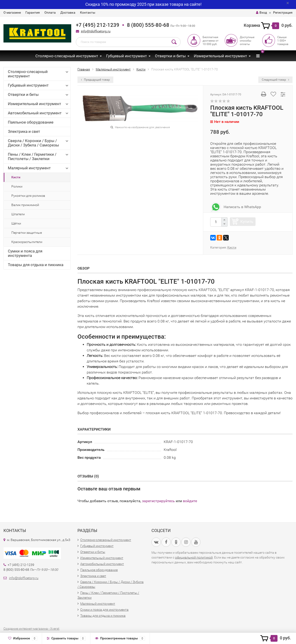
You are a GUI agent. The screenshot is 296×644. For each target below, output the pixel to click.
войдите (190, 501)
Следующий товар (275, 80)
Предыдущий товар (95, 80)
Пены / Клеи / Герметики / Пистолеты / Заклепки (39, 156)
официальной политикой (194, 557)
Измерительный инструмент (220, 56)
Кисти (16, 177)
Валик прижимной (25, 205)
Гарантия (33, 12)
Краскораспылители (27, 242)
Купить (247, 222)
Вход (261, 12)
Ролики (17, 186)
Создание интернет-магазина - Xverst (31, 629)
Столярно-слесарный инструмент (67, 56)
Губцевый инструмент (126, 56)
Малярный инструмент (39, 168)
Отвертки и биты (170, 56)
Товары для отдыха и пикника (36, 265)
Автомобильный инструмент (39, 113)
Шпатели (18, 214)
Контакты (88, 12)
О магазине (12, 12)
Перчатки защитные (27, 233)
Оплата (50, 12)
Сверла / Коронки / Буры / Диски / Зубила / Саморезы (39, 143)
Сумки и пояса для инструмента (25, 253)
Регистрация (283, 12)
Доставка (68, 12)
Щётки (16, 223)
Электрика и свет (24, 131)
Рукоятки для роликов (28, 196)
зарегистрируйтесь (158, 501)
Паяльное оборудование (31, 122)
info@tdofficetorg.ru (96, 31)
